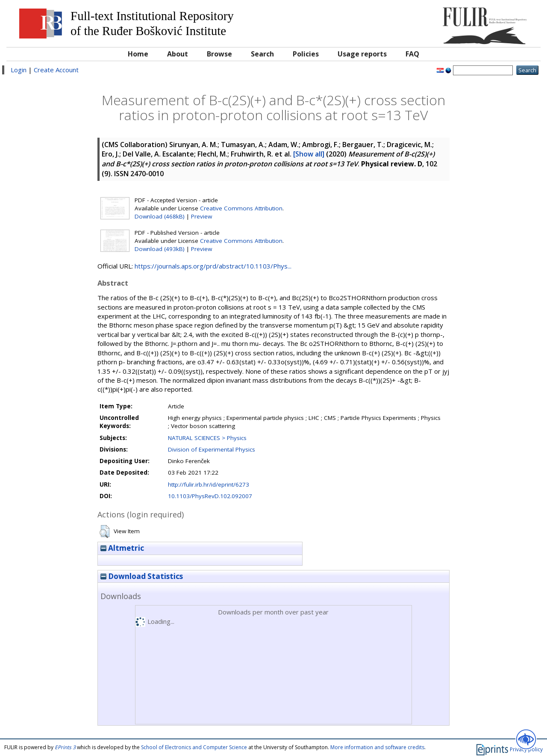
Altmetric (122, 548)
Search (262, 54)
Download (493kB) (160, 249)
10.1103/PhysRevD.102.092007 (210, 496)
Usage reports (362, 54)
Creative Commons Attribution (241, 208)
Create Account (56, 70)
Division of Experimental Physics (212, 449)
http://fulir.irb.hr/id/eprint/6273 (209, 484)
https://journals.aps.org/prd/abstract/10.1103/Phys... (213, 266)
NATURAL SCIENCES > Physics (207, 438)
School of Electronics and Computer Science (194, 747)
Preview (201, 216)
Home (138, 54)
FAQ (412, 54)
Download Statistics (142, 576)
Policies (306, 54)
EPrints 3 (65, 747)
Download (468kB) (160, 216)
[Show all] (309, 154)
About (178, 54)
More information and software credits (377, 747)
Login (19, 70)
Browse (219, 54)
